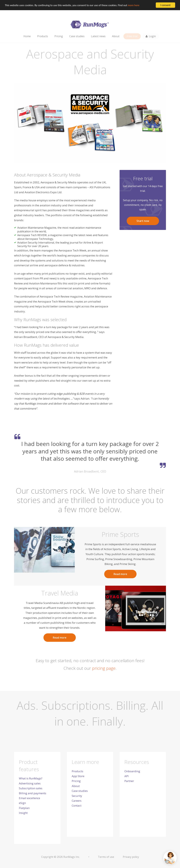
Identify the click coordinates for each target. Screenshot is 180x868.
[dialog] (90, 860)
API (127, 776)
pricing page (104, 668)
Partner (129, 781)
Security (77, 796)
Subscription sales (31, 788)
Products (77, 771)
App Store (78, 776)
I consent (166, 5)
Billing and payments (33, 793)
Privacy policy (131, 857)
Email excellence (29, 798)
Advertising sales (30, 783)
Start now (143, 221)
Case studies (80, 791)
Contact (77, 806)
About (76, 786)
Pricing (76, 781)
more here (133, 5)
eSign (22, 803)
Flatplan (24, 808)
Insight (23, 813)
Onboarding (132, 771)
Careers (77, 801)
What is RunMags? (31, 778)
